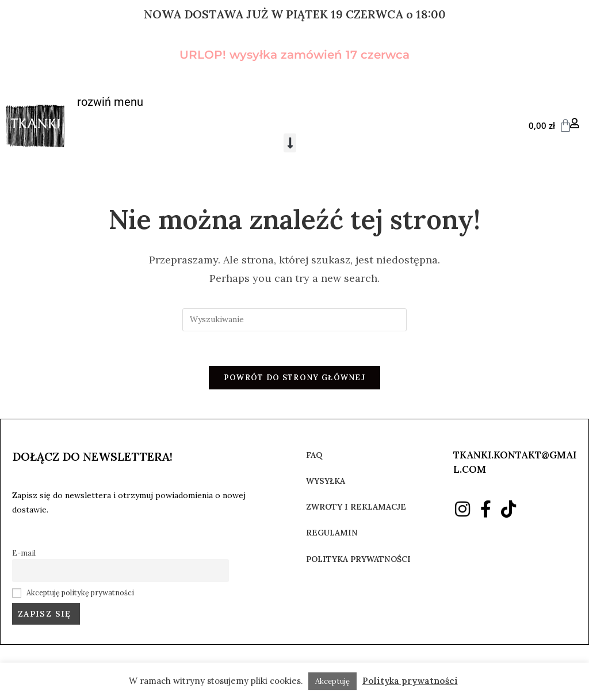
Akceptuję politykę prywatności (80, 593)
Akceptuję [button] (332, 681)
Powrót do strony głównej (294, 378)
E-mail (24, 553)
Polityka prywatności (410, 681)
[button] (290, 143)
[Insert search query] (294, 320)
